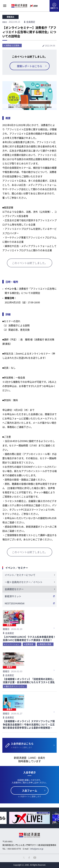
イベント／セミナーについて (20, 575)
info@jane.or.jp (37, 849)
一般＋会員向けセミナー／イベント (24, 582)
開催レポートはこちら (30, 66)
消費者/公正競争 (12, 45)
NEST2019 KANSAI (15, 603)
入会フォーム (30, 790)
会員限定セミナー (14, 589)
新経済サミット (13, 596)
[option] (29, 818)
